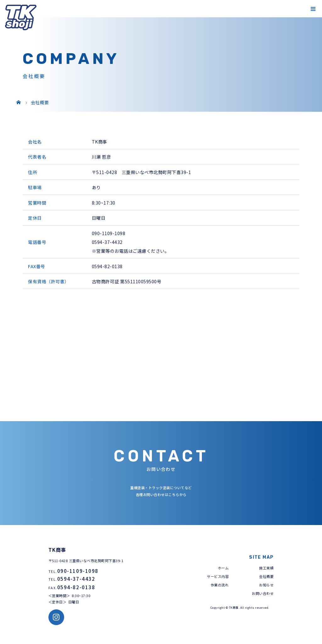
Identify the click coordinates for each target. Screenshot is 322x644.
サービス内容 (218, 576)
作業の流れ (220, 585)
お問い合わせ (263, 593)
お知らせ (266, 585)
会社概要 (266, 576)
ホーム (223, 568)
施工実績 (266, 568)
